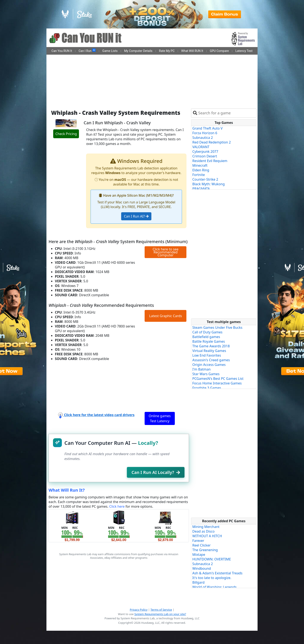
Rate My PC (167, 51)
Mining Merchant (206, 527)
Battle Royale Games (209, 341)
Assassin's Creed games (211, 360)
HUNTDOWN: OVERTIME (212, 559)
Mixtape (199, 555)
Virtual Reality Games (209, 351)
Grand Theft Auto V (207, 128)
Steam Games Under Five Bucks (217, 327)
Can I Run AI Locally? (156, 472)
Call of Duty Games (207, 332)
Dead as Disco (203, 531)
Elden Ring (201, 170)
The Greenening (205, 550)
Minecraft (200, 165)
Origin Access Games (209, 365)
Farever (198, 541)
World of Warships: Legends (214, 587)
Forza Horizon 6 (205, 133)
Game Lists (110, 51)
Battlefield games (206, 337)
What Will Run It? (67, 490)
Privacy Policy (139, 610)
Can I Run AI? (136, 216)
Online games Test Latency (160, 418)
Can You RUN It (62, 51)
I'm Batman (202, 369)
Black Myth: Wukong (208, 184)
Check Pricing (66, 134)
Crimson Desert (205, 156)
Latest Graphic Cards (166, 316)
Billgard (198, 582)
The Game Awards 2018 (211, 346)
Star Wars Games (206, 374)
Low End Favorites (207, 355)
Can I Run (87, 51)
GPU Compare (219, 51)
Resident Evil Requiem (210, 161)
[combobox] (226, 113)
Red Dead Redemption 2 (212, 142)
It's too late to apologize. (212, 578)
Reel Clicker (202, 545)
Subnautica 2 (203, 138)
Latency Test (244, 51)
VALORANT (201, 147)
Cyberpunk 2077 (205, 152)
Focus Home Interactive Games (217, 383)
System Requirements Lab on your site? (160, 614)
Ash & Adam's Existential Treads (217, 573)
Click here (117, 506)
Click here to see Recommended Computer (166, 252)
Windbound (202, 568)
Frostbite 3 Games (207, 388)
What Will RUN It (192, 51)
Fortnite (199, 175)
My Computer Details (138, 51)
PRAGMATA (201, 189)
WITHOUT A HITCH (207, 536)
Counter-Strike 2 (205, 179)
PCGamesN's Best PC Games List (218, 379)
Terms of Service (161, 610)
